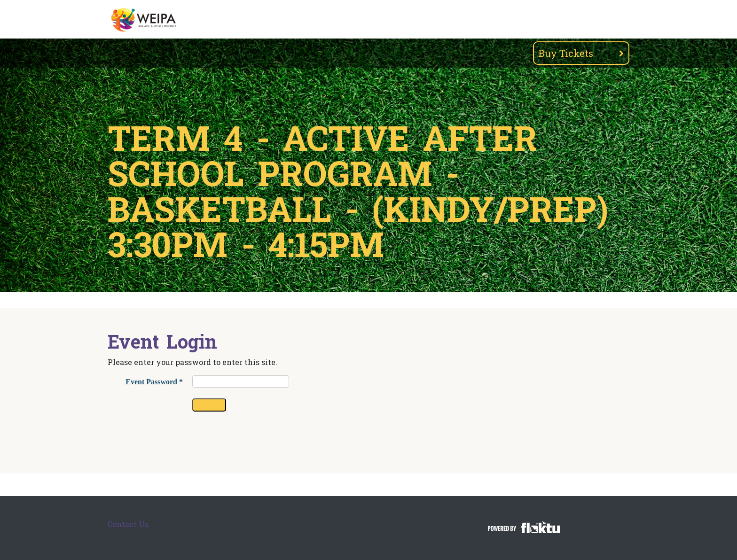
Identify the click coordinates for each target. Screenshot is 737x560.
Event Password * (154, 382)
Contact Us (128, 524)
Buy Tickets (581, 53)
